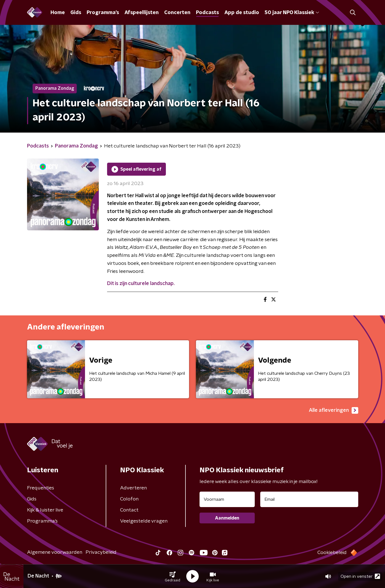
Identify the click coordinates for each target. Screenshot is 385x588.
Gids (76, 13)
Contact (129, 510)
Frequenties (41, 488)
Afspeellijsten (142, 13)
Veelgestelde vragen (144, 521)
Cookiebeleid (332, 553)
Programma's (103, 13)
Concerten (177, 13)
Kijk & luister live (45, 510)
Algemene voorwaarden (55, 552)
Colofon (129, 499)
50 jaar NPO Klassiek (292, 13)
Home (58, 13)
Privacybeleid (101, 552)
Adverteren (133, 488)
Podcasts (207, 13)
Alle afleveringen (334, 410)
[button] (172, 576)
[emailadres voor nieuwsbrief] (309, 499)
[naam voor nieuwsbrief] (227, 499)
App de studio (242, 13)
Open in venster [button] (360, 576)
